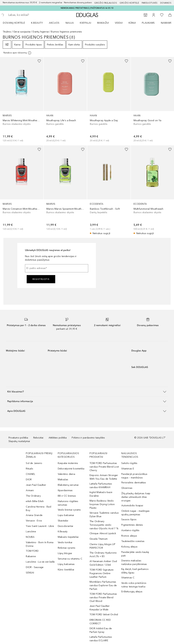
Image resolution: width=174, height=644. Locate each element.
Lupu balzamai (66, 515)
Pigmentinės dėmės (132, 525)
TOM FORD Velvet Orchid (104, 615)
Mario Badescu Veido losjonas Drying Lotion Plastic (102, 504)
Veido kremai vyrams (69, 510)
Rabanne (31, 556)
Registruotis (41, 279)
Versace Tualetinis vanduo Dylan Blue (104, 515)
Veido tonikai (65, 542)
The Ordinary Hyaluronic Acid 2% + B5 (103, 555)
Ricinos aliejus (129, 536)
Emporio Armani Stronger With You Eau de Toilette (104, 477)
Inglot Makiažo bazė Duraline (101, 494)
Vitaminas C (128, 578)
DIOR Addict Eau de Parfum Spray (101, 630)
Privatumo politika (18, 438)
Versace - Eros (34, 521)
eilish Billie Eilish (35, 501)
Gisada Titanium (99, 539)
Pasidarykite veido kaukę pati (135, 554)
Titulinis (7, 32)
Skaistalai (63, 521)
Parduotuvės (150, 3)
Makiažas (63, 480)
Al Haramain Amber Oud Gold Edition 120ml (103, 563)
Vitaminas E (128, 469)
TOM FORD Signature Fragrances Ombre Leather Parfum (102, 573)
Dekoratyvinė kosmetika (71, 469)
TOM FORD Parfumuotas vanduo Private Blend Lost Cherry (104, 467)
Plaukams (148, 23)
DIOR (29, 480)
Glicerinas (127, 488)
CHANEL (31, 474)
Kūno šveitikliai (66, 570)
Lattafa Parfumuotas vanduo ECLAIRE (101, 639)
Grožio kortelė (129, 3)
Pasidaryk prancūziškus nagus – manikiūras (134, 476)
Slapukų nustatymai (19, 441)
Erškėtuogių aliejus (132, 592)
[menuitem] (16, 23)
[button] (87, 392)
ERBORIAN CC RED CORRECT (100, 622)
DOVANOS (166, 3)
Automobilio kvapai (132, 506)
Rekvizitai (38, 438)
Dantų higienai (41, 32)
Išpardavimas (65, 490)
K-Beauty (63, 532)
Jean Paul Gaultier (36, 485)
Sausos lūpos (129, 519)
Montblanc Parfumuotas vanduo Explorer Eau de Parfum (103, 585)
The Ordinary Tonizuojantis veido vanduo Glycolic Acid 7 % (104, 525)
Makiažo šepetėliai (68, 537)
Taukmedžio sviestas (133, 541)
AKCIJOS (54, 23)
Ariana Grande (34, 515)
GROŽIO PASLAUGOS (106, 3)
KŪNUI (132, 23)
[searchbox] (32, 15)
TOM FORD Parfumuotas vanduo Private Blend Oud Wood (103, 598)
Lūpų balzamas (66, 564)
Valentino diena (66, 474)
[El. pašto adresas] (57, 268)
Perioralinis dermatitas (134, 483)
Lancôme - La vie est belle (40, 562)
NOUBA (30, 537)
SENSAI (30, 573)
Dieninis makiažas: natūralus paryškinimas (134, 562)
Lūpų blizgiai (65, 553)
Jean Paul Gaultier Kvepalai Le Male (100, 608)
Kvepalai (85, 23)
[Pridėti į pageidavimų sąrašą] (39, 61)
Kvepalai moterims (68, 463)
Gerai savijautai (22, 32)
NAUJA (70, 23)
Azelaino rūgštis (130, 530)
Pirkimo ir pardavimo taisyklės (88, 438)
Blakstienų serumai (68, 485)
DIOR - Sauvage (35, 567)
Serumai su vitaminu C (70, 559)
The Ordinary (33, 496)
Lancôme (31, 532)
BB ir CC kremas (67, 496)
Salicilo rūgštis (129, 463)
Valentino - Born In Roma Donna (40, 544)
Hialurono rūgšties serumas (68, 503)
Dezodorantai (65, 526)
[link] (22, 100)
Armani (30, 490)
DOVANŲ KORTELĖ (14, 23)
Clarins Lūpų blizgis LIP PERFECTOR (102, 546)
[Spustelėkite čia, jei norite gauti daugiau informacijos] (18, 53)
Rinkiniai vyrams (67, 548)
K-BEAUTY (37, 23)
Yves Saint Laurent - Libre (40, 526)
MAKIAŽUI (103, 23)
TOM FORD (32, 551)
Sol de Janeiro (34, 463)
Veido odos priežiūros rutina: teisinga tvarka (134, 585)
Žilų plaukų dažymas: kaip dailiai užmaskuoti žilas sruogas (136, 497)
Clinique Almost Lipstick (103, 533)
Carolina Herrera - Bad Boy (38, 509)
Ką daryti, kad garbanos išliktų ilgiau (135, 571)
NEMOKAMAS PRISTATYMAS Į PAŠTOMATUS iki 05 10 (87, 8)
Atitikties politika (58, 438)
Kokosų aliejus (129, 547)
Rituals (29, 469)
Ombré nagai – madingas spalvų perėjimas (135, 513)
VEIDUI (119, 23)
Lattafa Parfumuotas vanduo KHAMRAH (101, 486)
